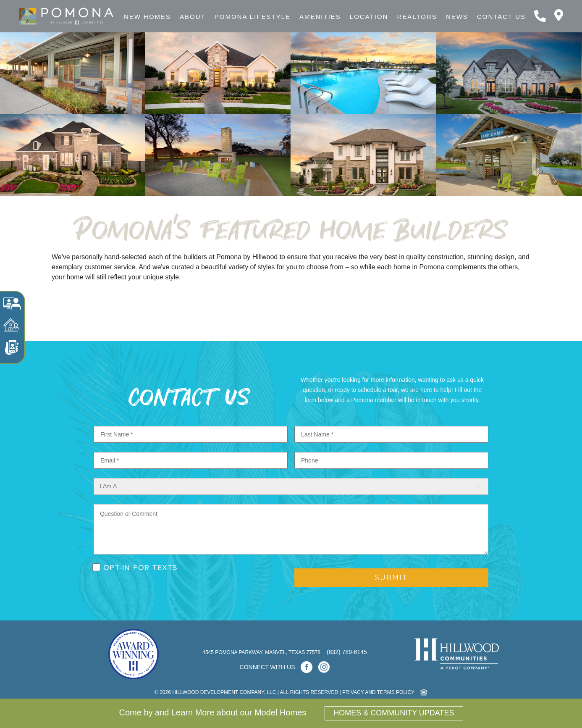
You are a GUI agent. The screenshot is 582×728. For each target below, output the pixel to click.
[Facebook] (307, 667)
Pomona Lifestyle (253, 17)
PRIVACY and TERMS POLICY (378, 692)
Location (369, 17)
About (193, 17)
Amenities (320, 17)
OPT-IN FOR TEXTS (141, 568)
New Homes (147, 17)
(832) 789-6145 (347, 652)
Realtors (417, 17)
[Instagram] (324, 667)
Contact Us (501, 17)
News (457, 17)
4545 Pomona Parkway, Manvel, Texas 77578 (262, 652)
